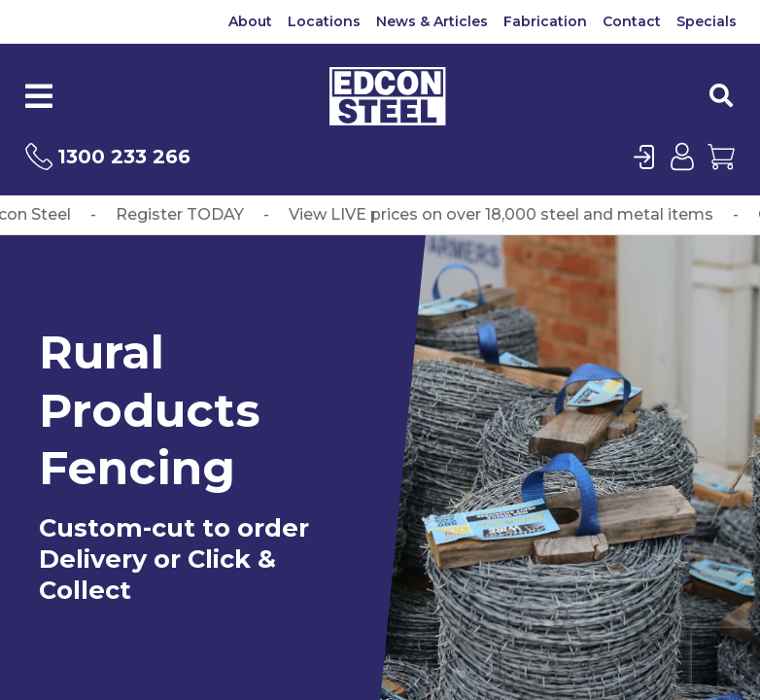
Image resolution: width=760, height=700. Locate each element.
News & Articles (432, 21)
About (250, 21)
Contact (632, 21)
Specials (707, 21)
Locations (324, 21)
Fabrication (545, 21)
